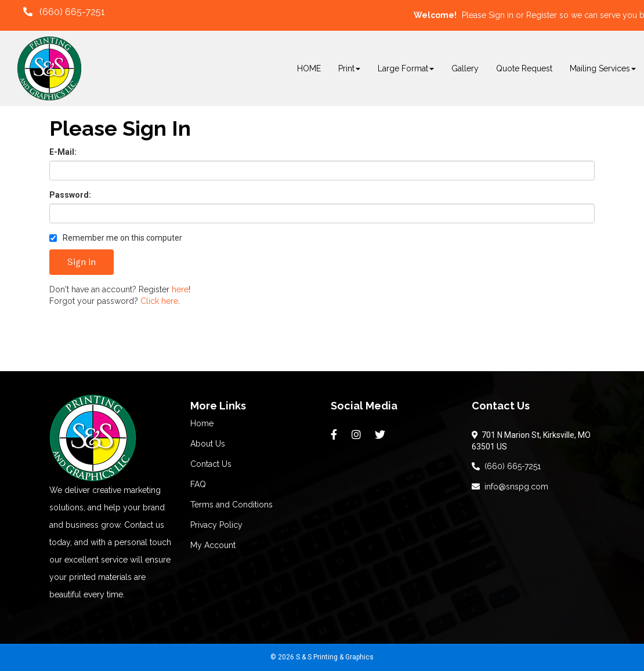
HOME (309, 68)
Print (349, 68)
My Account (213, 545)
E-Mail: (63, 152)
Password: (70, 195)
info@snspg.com (510, 487)
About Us (208, 444)
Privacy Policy (216, 525)
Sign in (501, 15)
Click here (159, 301)
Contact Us (211, 464)
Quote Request (524, 68)
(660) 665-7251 (506, 466)
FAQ (198, 484)
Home (202, 423)
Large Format (406, 68)
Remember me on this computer (116, 238)
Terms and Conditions (231, 505)
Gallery (465, 68)
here (180, 289)
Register (542, 15)
